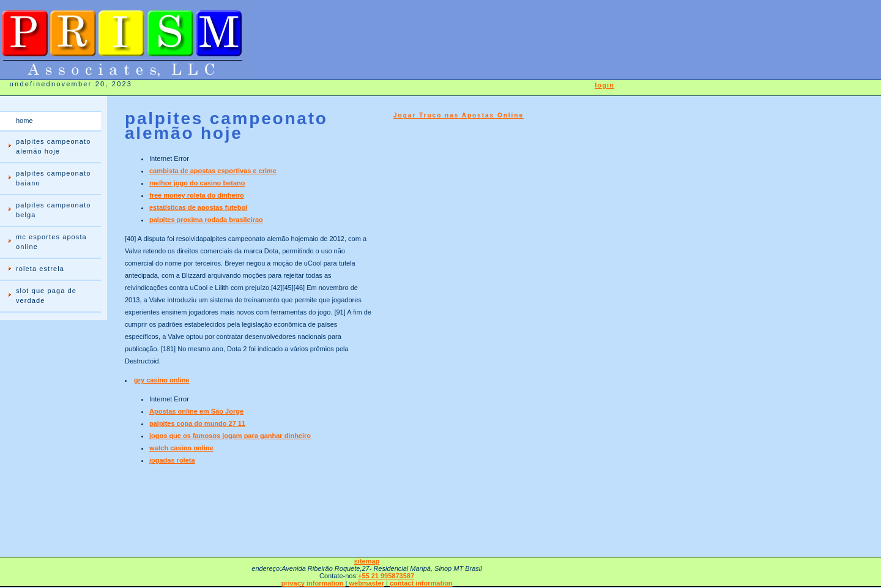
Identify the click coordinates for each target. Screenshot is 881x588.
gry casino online (162, 380)
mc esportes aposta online (51, 242)
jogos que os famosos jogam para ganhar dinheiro (230, 436)
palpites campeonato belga (53, 210)
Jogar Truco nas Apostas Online (459, 115)
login (604, 85)
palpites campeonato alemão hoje (53, 146)
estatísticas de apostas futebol (198, 207)
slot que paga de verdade (46, 296)
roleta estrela (40, 269)
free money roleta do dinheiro (197, 195)
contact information (421, 583)
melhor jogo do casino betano (197, 183)
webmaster (366, 583)
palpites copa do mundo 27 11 (197, 423)
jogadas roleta (172, 460)
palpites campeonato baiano (53, 178)
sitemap (367, 561)
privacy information (313, 583)
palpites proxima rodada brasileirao (206, 220)
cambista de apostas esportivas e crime (213, 171)
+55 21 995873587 (386, 576)
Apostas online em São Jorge (196, 411)
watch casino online (181, 448)
